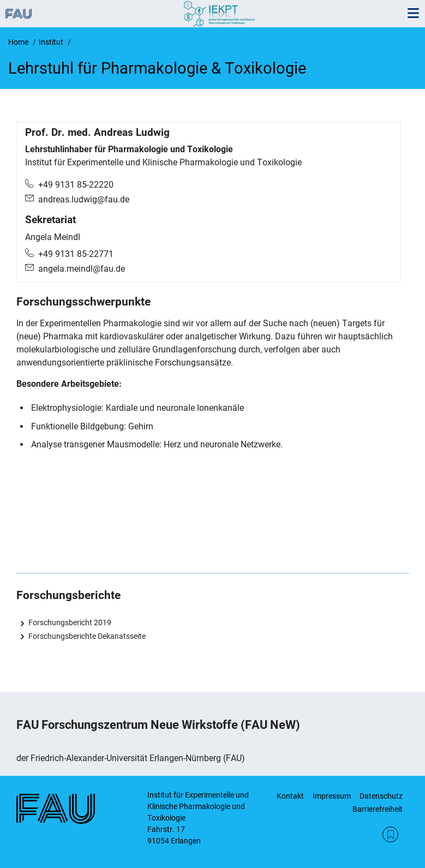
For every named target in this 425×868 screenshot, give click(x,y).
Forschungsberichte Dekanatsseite (87, 636)
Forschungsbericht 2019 (70, 622)
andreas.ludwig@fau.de (84, 199)
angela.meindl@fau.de (82, 269)
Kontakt (290, 796)
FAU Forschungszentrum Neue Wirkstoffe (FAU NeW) (158, 725)
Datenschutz (381, 796)
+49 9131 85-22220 (76, 185)
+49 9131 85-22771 (76, 254)
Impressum (332, 796)
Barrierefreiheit (378, 809)
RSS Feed (390, 834)
